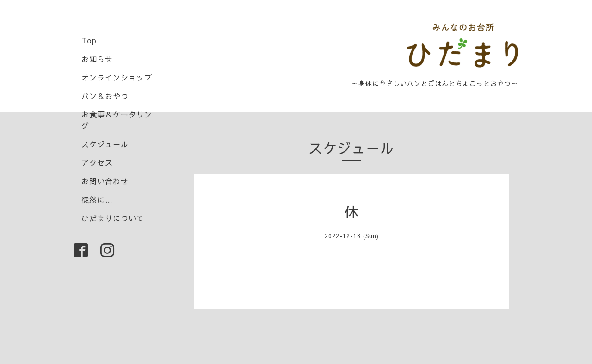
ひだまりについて (113, 218)
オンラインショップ (117, 77)
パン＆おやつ (105, 96)
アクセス (97, 162)
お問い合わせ (105, 181)
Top (89, 40)
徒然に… (97, 199)
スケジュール (105, 144)
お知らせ (97, 59)
